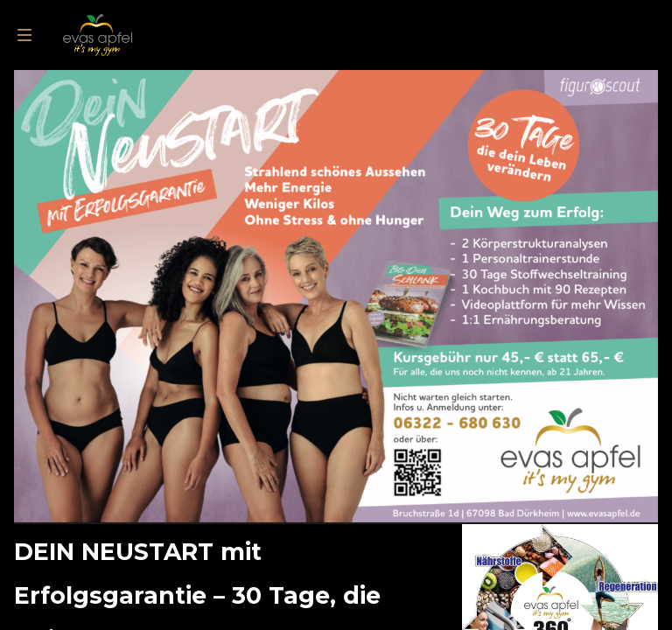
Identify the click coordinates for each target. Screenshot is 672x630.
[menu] (24, 35)
